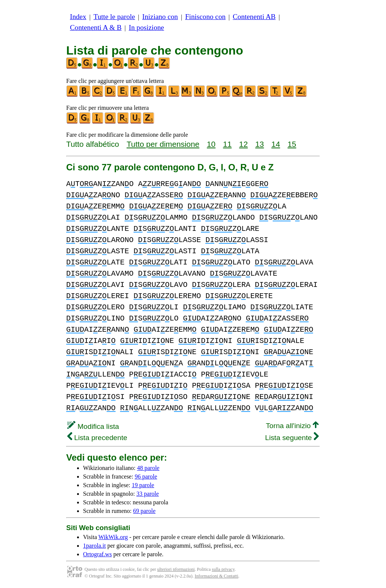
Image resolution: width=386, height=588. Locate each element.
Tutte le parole (114, 17)
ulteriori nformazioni (176, 569)
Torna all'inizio (292, 426)
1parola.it (94, 546)
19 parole (143, 485)
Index (78, 17)
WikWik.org (113, 537)
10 (211, 144)
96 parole (146, 476)
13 (259, 144)
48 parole (148, 468)
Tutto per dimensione (163, 144)
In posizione (146, 27)
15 (292, 144)
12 (243, 144)
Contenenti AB (254, 17)
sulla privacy (223, 569)
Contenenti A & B (96, 27)
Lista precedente (97, 438)
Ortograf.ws (97, 554)
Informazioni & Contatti (216, 576)
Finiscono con (205, 17)
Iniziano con (160, 17)
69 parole (144, 511)
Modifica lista (93, 426)
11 (227, 144)
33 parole (148, 494)
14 (276, 144)
